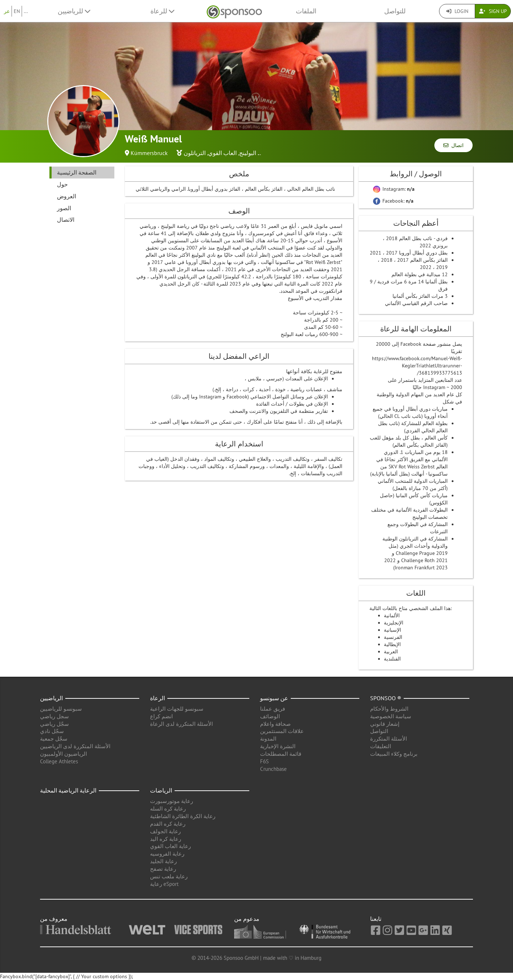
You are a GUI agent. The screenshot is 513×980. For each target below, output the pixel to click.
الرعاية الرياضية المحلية (68, 790)
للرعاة (162, 11)
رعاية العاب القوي (170, 846)
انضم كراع (161, 716)
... (26, 11)
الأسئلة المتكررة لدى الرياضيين (75, 746)
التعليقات (381, 746)
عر (7, 11)
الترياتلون (195, 153)
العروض (67, 196)
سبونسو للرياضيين (61, 709)
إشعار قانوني (385, 724)
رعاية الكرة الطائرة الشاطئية (183, 816)
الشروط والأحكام (389, 709)
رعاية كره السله (168, 809)
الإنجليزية (394, 623)
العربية (391, 652)
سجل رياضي (54, 716)
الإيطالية (392, 644)
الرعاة (157, 698)
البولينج (248, 153)
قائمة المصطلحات (281, 754)
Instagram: (394, 189)
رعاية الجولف (165, 831)
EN (17, 11)
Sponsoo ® (386, 698)
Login (457, 11)
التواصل (379, 731)
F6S (264, 761)
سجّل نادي (52, 731)
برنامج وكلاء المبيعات (394, 754)
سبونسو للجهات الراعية (177, 709)
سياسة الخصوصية (391, 716)
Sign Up (493, 11)
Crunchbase (273, 769)
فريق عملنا (273, 709)
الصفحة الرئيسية (77, 172)
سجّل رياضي (54, 724)
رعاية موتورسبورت (172, 801)
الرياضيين (51, 698)
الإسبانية (393, 630)
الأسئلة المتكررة (389, 739)
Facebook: (393, 201)
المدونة (268, 739)
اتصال (453, 145)
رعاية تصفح (163, 869)
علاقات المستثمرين (282, 731)
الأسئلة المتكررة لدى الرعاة (181, 724)
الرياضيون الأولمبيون (63, 754)
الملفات (306, 11)
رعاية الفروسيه (167, 854)
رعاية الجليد (163, 861)
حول (62, 184)
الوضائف (270, 716)
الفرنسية (393, 637)
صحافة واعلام (275, 724)
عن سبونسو (274, 698)
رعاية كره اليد (166, 839)
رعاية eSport (164, 884)
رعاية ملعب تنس (169, 876)
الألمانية (392, 615)
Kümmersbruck (149, 153)
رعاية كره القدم (168, 824)
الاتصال (66, 220)
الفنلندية (392, 659)
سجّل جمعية (54, 739)
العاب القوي (222, 153)
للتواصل (395, 11)
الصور (64, 208)
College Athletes (59, 761)
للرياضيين (74, 11)
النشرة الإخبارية (278, 746)
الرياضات (161, 790)
